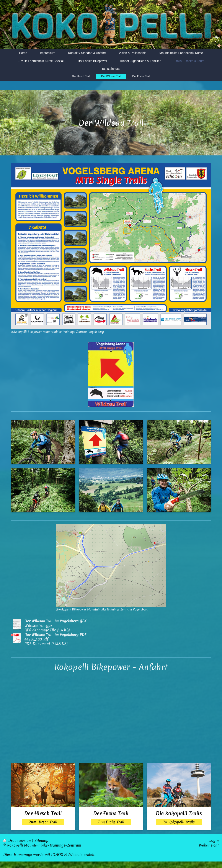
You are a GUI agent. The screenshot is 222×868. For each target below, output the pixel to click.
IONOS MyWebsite (67, 855)
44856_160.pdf (36, 639)
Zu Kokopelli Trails (179, 822)
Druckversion (18, 840)
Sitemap (41, 840)
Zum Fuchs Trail (111, 822)
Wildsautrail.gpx (38, 625)
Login (214, 840)
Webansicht (209, 845)
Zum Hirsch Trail (43, 822)
